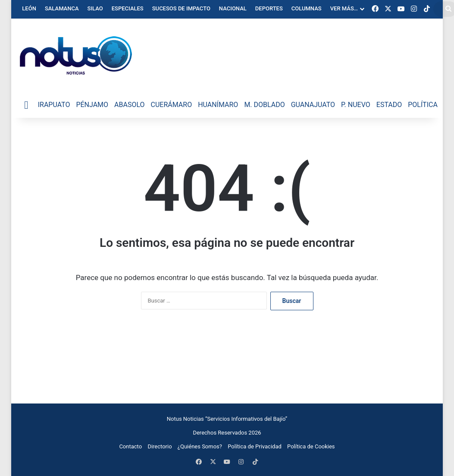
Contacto (130, 446)
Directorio (160, 446)
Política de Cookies (311, 446)
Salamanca (62, 8)
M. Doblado (264, 105)
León (29, 8)
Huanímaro (218, 105)
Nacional (233, 8)
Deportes (269, 8)
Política (423, 105)
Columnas (307, 8)
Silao (95, 8)
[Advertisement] (227, 360)
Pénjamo (92, 105)
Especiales (128, 8)
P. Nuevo (356, 105)
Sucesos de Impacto (181, 8)
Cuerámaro (172, 105)
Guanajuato (313, 105)
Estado (389, 105)
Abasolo (129, 105)
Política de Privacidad (255, 446)
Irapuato (54, 105)
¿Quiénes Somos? (200, 446)
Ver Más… (344, 8)
